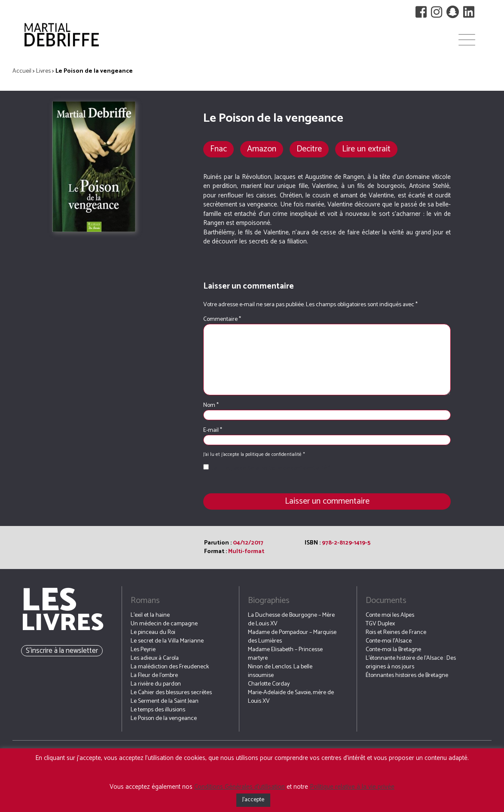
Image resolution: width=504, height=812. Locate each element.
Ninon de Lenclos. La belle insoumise (280, 671)
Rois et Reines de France (396, 632)
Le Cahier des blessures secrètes (171, 693)
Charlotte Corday (269, 684)
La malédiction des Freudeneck (170, 667)
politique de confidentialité (274, 455)
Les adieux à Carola (155, 658)
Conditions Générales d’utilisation (240, 787)
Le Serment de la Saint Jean (165, 701)
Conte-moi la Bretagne (393, 650)
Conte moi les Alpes (390, 615)
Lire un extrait (366, 149)
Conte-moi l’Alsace (389, 641)
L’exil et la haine (150, 615)
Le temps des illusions (158, 710)
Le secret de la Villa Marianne (167, 641)
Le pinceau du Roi (153, 632)
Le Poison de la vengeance (164, 718)
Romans (145, 601)
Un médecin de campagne (164, 624)
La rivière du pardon (156, 684)
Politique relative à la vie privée (352, 787)
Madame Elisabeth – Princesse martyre (285, 654)
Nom (211, 406)
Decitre (309, 149)
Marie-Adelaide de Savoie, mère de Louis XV (291, 697)
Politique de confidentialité (294, 468)
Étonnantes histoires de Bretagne (407, 675)
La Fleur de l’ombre (154, 675)
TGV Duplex (380, 624)
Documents (386, 601)
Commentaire (222, 319)
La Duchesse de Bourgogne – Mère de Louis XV (291, 620)
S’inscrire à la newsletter (62, 651)
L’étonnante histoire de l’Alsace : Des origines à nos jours (411, 663)
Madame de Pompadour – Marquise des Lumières (292, 637)
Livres (43, 71)
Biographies (269, 601)
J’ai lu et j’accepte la (267, 468)
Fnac (218, 149)
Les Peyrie (143, 650)
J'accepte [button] (253, 800)
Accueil (22, 71)
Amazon (262, 149)
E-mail (213, 431)
